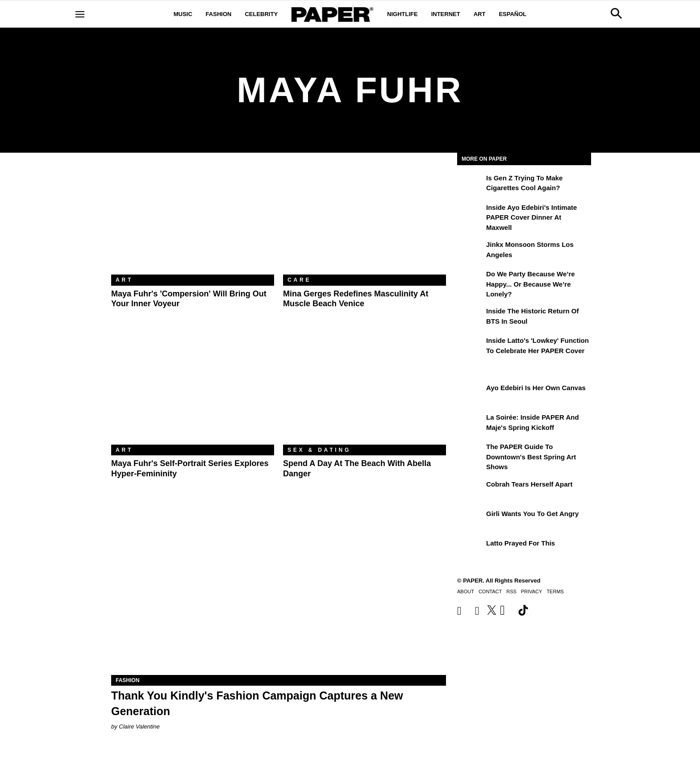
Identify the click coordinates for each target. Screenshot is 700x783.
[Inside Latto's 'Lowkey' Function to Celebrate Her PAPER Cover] (471, 347)
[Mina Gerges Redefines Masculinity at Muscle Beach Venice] (365, 220)
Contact (490, 591)
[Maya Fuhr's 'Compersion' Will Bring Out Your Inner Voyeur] (193, 220)
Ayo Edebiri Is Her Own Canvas (536, 388)
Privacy (531, 591)
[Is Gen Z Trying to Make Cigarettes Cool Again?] (471, 184)
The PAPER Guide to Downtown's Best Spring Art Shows (531, 457)
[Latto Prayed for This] (471, 550)
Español (512, 14)
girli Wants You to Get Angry (532, 514)
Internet (446, 14)
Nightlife (402, 14)
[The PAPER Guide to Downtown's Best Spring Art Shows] (471, 453)
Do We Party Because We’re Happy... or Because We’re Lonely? (531, 284)
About (466, 591)
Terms (555, 591)
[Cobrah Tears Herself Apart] (471, 491)
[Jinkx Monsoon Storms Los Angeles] (471, 251)
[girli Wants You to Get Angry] (471, 520)
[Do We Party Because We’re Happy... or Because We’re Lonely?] (471, 280)
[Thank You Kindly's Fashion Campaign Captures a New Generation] (279, 591)
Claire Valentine (139, 727)
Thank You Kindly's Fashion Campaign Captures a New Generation (257, 703)
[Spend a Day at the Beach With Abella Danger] (365, 390)
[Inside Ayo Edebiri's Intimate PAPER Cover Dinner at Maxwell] (471, 214)
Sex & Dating (319, 450)
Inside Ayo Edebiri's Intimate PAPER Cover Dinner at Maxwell (531, 217)
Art (480, 14)
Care (299, 280)
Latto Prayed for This (521, 543)
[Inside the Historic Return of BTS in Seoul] (471, 317)
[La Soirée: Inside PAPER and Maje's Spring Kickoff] (471, 424)
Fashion (219, 14)
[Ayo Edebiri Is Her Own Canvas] (471, 394)
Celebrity (261, 14)
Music (183, 14)
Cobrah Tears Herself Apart (529, 484)
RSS (511, 591)
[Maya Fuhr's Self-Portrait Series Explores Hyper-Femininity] (193, 390)
